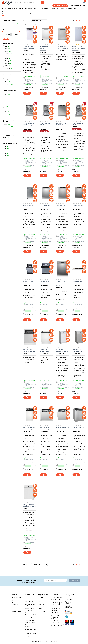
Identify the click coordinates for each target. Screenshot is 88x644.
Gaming (36, 8)
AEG (6, 46)
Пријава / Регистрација (77, 6)
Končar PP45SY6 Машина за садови (78, 351)
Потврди (6, 38)
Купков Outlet (40, 11)
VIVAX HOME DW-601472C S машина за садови (45, 206)
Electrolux (8, 54)
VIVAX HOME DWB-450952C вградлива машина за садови (78, 124)
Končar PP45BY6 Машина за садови (62, 351)
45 (6, 149)
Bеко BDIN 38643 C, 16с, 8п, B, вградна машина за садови (29, 351)
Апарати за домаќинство (10, 8)
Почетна (4, 14)
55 (6, 151)
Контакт (14, 600)
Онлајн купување (17, 611)
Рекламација (42, 611)
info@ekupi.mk (57, 599)
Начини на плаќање (31, 633)
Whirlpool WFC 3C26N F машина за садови (30, 506)
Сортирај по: (27, 21)
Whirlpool (8, 68)
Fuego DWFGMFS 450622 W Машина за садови (29, 48)
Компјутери (29, 8)
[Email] (55, 580)
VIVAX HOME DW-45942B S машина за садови (30, 206)
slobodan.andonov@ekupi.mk (61, 624)
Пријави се (74, 580)
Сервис (40, 608)
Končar (7, 63)
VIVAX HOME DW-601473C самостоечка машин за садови (46, 48)
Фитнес (16, 11)
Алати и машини (71, 8)
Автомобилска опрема (57, 8)
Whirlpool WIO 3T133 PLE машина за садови (62, 428)
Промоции (31, 11)
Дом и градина (7, 11)
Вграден (5, 124)
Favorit (7, 56)
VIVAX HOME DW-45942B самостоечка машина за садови (79, 48)
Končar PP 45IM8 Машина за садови (29, 282)
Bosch (7, 51)
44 (6, 146)
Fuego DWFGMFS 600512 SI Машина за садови (63, 282)
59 (6, 153)
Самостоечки (6, 127)
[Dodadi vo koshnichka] (27, 93)
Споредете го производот (28, 88)
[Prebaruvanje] (43, 2)
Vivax (6, 66)
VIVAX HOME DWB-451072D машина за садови (46, 124)
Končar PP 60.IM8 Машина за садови (46, 282)
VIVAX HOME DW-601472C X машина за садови (62, 206)
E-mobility (23, 11)
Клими (21, 8)
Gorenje (7, 61)
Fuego (7, 58)
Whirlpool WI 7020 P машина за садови (46, 428)
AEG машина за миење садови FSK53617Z (44, 351)
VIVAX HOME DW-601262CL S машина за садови (62, 48)
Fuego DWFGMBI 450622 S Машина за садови (79, 282)
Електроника (45, 8)
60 (6, 156)
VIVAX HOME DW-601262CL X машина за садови (62, 124)
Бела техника (25, 14)
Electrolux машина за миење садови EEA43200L (29, 428)
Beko (6, 49)
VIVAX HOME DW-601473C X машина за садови (78, 206)
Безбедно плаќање (30, 636)
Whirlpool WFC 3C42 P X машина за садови (79, 428)
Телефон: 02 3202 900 (52, 11)
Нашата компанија (17, 598)
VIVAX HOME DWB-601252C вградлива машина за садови (29, 124)
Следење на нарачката (60, 6)
